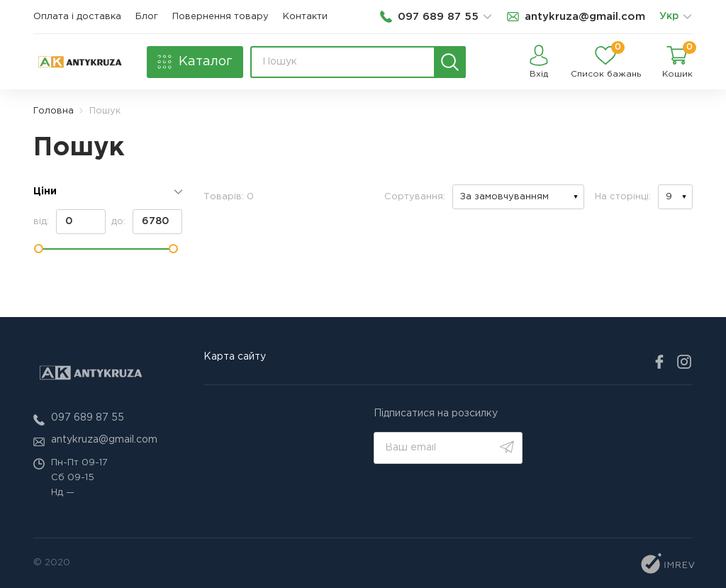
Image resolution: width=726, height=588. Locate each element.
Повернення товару (220, 17)
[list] (687, 17)
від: (69, 222)
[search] (450, 62)
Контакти (305, 17)
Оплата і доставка (77, 17)
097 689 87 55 (88, 418)
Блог (147, 17)
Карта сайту (235, 357)
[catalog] (195, 62)
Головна (54, 111)
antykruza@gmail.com (104, 440)
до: (147, 222)
